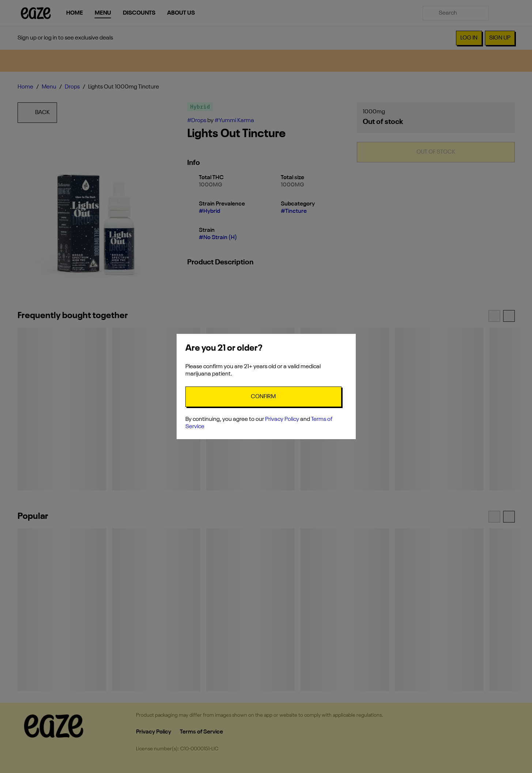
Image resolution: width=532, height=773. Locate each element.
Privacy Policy (282, 419)
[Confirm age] (263, 397)
